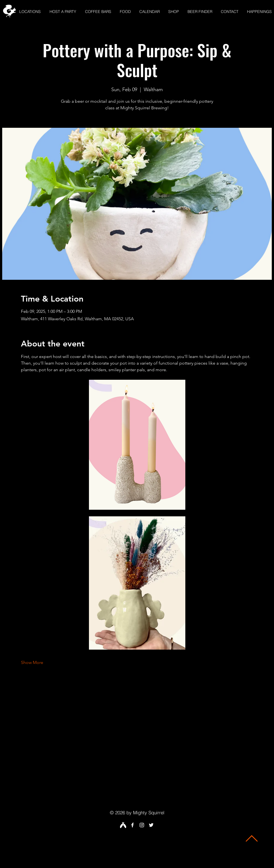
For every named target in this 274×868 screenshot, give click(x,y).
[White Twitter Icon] (151, 825)
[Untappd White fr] (123, 825)
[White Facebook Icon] (132, 825)
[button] (30, 12)
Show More (32, 662)
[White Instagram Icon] (142, 825)
